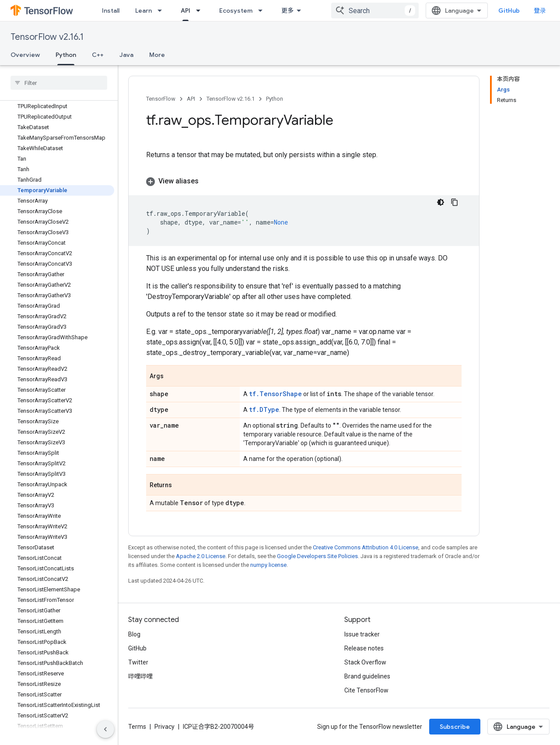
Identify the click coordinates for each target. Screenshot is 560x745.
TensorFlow (161, 99)
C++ (98, 55)
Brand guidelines (367, 676)
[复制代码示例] (455, 202)
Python (275, 99)
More (157, 55)
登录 (540, 11)
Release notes (364, 648)
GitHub (509, 11)
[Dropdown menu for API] (201, 11)
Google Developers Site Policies (317, 556)
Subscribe (455, 727)
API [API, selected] (185, 11)
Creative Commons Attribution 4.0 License (366, 547)
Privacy (164, 727)
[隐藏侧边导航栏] (105, 729)
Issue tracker (362, 634)
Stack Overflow (365, 662)
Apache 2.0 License (201, 556)
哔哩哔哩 (140, 676)
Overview (25, 55)
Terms (137, 727)
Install (111, 11)
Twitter (138, 662)
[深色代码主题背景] (441, 202)
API (191, 99)
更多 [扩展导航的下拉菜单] (287, 11)
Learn (143, 11)
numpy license (268, 565)
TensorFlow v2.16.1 (47, 37)
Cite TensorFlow (366, 690)
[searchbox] (59, 83)
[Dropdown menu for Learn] (162, 11)
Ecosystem (236, 11)
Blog (134, 634)
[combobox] (375, 11)
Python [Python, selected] (66, 55)
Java (126, 55)
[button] (304, 181)
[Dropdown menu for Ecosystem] (263, 11)
